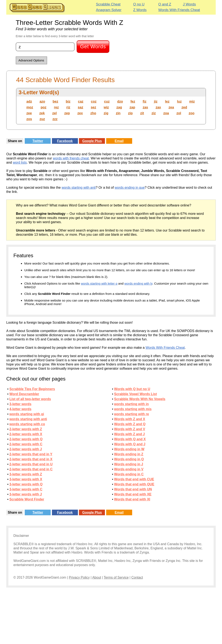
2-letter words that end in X (31, 459)
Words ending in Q (129, 459)
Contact (137, 577)
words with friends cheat (71, 158)
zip (130, 113)
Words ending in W (129, 449)
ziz (154, 113)
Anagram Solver (109, 10)
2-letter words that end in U (31, 464)
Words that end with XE (133, 494)
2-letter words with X (26, 434)
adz (29, 101)
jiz (156, 101)
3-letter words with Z (26, 474)
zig (106, 113)
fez (133, 101)
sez (93, 107)
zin (118, 113)
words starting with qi (27, 414)
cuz (107, 101)
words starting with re (132, 414)
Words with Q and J (130, 444)
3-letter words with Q (26, 484)
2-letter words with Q (26, 439)
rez (56, 107)
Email (119, 141)
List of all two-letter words (30, 399)
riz (68, 107)
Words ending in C (129, 474)
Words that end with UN (133, 489)
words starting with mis (133, 409)
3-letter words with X (26, 479)
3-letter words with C (26, 489)
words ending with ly (138, 283)
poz (44, 107)
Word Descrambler (24, 394)
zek (42, 113)
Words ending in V (129, 469)
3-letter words (20, 404)
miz (192, 101)
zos (29, 119)
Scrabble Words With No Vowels (140, 399)
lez (167, 101)
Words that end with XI (132, 499)
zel (55, 113)
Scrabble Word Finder (27, 499)
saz (80, 107)
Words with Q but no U (132, 389)
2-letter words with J (26, 449)
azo (42, 101)
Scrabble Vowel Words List (136, 394)
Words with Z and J (129, 434)
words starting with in (131, 404)
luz (179, 101)
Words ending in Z (129, 454)
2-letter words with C (26, 444)
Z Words (140, 10)
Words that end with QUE (134, 484)
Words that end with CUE (134, 479)
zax (158, 107)
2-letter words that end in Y (31, 454)
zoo (192, 113)
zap (132, 107)
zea (171, 107)
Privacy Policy (79, 577)
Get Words (93, 46)
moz (30, 107)
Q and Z (165, 4)
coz (94, 101)
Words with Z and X (130, 419)
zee (29, 113)
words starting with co (27, 424)
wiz (106, 107)
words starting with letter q (99, 283)
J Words (189, 4)
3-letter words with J (26, 494)
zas (145, 107)
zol (179, 113)
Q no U (139, 4)
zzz (55, 119)
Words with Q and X (130, 439)
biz (68, 101)
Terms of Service (116, 577)
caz (81, 101)
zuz (42, 119)
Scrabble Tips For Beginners (32, 389)
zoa (166, 113)
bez (55, 101)
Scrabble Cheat (108, 4)
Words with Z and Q (130, 424)
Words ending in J (129, 464)
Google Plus (92, 141)
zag (119, 107)
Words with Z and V (130, 429)
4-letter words (20, 409)
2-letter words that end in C (31, 469)
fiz (145, 101)
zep (67, 113)
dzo (120, 101)
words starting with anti (79, 188)
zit (142, 113)
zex (80, 113)
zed (184, 107)
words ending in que (130, 188)
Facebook (65, 141)
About (97, 577)
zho (93, 113)
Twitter (38, 141)
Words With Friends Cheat (179, 10)
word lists (20, 162)
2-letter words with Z (26, 429)
